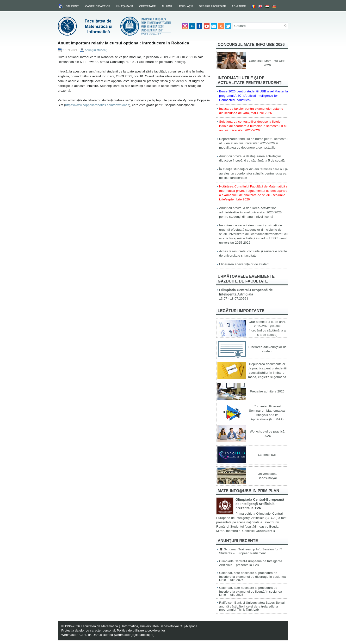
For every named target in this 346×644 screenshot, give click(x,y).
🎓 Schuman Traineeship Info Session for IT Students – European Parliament (251, 551)
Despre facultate (213, 6)
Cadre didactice (98, 6)
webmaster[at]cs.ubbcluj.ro (134, 635)
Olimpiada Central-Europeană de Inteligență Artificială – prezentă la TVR (260, 504)
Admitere (239, 6)
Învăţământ (125, 6)
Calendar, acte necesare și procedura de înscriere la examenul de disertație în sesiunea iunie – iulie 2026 (253, 576)
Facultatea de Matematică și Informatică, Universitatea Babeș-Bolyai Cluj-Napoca (139, 626)
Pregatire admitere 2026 (267, 391)
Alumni (167, 6)
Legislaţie (185, 6)
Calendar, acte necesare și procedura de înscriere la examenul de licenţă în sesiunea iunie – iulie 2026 (251, 591)
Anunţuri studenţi (96, 50)
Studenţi (73, 6)
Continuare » (265, 531)
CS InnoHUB (267, 455)
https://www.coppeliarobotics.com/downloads (97, 105)
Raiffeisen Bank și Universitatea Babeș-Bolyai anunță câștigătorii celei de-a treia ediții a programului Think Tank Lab (252, 606)
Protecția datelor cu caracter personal (88, 630)
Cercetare (147, 6)
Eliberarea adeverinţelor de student (244, 264)
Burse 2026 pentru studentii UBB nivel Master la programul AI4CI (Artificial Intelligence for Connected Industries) (253, 96)
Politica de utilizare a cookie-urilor (141, 630)
